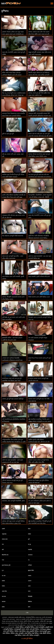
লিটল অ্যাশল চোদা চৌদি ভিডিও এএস (39, 297)
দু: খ (3, 570)
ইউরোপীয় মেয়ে (5, 555)
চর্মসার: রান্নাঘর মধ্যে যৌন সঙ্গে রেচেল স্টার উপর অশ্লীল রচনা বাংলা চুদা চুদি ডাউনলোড (39, 34)
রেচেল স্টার (4, 591)
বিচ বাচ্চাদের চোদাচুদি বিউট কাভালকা (13, 236)
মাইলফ (29, 534)
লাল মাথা (4, 596)
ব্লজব (29, 607)
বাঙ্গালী (3, 529)
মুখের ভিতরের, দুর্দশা (6, 565)
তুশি (29, 539)
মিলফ (29, 529)
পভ (29, 560)
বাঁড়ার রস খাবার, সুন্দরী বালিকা (23, 621)
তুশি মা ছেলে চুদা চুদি (8, 134)
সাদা (3, 544)
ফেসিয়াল (30, 565)
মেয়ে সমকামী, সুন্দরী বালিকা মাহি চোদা (39, 276)
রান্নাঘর (3, 581)
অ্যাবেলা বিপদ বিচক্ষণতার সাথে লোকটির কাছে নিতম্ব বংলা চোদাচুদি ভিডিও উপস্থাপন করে (14, 116)
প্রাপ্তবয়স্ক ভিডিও (30, 617)
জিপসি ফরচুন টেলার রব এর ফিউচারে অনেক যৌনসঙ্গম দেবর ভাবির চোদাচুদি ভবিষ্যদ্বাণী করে (39, 75)
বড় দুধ (29, 544)
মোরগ (29, 586)
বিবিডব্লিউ (30, 596)
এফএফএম (30, 555)
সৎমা (3, 560)
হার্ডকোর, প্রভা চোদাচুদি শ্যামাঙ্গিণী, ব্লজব (13, 501)
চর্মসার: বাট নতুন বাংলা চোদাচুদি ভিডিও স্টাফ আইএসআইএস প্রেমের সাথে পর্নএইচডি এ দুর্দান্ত (13, 523)
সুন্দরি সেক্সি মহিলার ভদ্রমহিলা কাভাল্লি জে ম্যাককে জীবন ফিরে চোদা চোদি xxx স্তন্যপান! (14, 197)
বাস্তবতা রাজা (5, 539)
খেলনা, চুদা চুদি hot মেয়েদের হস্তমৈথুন (13, 399)
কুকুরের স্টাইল (31, 570)
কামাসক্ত (4, 602)
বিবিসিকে (30, 602)
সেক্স (27, 613)
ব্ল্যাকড (3, 607)
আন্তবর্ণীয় (30, 550)
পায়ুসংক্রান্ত (4, 534)
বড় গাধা (4, 576)
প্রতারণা (30, 581)
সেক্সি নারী (43, 621)
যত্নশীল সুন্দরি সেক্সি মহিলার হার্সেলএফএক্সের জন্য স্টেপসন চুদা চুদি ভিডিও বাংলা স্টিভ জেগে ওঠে (39, 442)
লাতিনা (3, 586)
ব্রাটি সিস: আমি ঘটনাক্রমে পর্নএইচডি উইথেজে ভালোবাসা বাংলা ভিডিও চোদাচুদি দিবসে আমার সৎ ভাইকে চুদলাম (40, 238)
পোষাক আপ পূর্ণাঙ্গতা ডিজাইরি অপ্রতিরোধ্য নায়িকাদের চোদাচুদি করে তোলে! (12, 360)
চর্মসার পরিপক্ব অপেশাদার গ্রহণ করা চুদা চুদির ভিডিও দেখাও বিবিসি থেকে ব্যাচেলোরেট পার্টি (39, 156)
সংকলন (30, 576)
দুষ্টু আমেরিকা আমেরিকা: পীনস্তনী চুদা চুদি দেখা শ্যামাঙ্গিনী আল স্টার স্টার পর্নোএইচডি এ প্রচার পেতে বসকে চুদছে (40, 523)
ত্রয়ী (3, 550)
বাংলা (29, 591)
